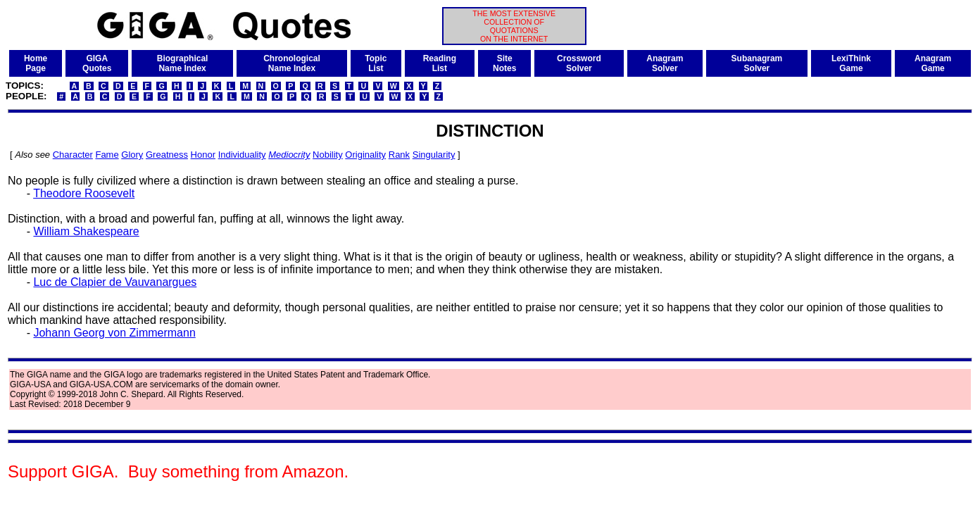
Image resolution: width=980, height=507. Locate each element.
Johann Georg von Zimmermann (114, 333)
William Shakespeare (86, 231)
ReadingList (440, 63)
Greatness (167, 155)
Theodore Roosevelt (84, 193)
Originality (365, 155)
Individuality (242, 155)
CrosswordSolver (579, 63)
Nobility (328, 155)
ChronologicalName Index (292, 63)
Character (73, 155)
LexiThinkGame (851, 63)
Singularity (434, 155)
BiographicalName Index (183, 63)
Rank (399, 155)
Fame (107, 155)
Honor (203, 155)
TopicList (376, 63)
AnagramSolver (665, 63)
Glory (132, 155)
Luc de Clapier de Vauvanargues (115, 282)
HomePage (36, 63)
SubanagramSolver (757, 63)
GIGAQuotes (97, 63)
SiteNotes (504, 63)
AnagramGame (933, 63)
